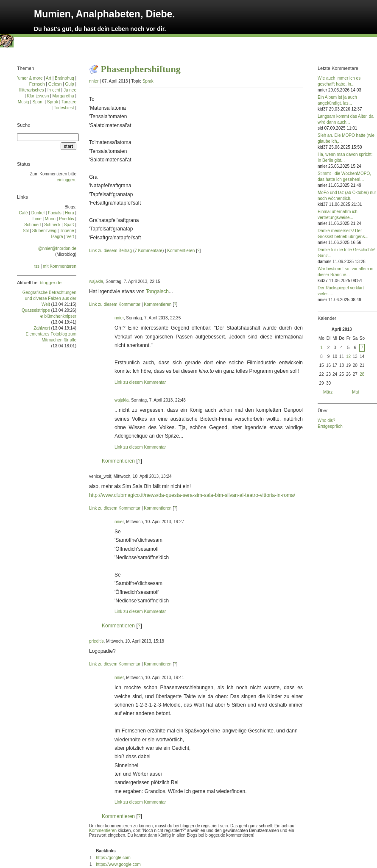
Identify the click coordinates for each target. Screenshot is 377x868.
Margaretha (63, 96)
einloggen (66, 180)
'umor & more (30, 78)
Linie (37, 219)
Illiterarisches (31, 90)
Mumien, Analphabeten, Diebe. (105, 14)
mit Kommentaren (60, 266)
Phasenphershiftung (141, 69)
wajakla (96, 281)
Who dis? (327, 420)
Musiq (24, 102)
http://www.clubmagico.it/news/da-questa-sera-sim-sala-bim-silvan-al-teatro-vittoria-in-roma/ (192, 495)
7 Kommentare (148, 251)
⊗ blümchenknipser (58, 316)
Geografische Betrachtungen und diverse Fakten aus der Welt (49, 298)
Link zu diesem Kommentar (115, 304)
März (328, 392)
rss (37, 266)
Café (24, 213)
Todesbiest (64, 108)
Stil (26, 231)
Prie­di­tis (67, 219)
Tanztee (69, 102)
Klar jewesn (38, 96)
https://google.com (113, 858)
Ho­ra (70, 213)
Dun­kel (38, 213)
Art (49, 78)
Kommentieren (181, 251)
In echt (54, 90)
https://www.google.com (118, 864)
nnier (94, 81)
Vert (70, 237)
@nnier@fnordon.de (57, 248)
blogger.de (51, 283)
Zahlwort (42, 328)
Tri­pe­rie (67, 231)
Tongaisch (157, 291)
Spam (38, 102)
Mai (355, 392)
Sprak (148, 81)
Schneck (52, 225)
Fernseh (37, 84)
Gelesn (55, 84)
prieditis (96, 641)
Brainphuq (64, 78)
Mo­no (50, 219)
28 (362, 374)
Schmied (32, 225)
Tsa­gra (57, 237)
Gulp (69, 84)
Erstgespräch (330, 426)
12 (348, 356)
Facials (55, 213)
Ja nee (70, 90)
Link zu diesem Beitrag (110, 251)
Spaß (69, 225)
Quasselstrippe (36, 310)
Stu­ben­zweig (44, 231)
